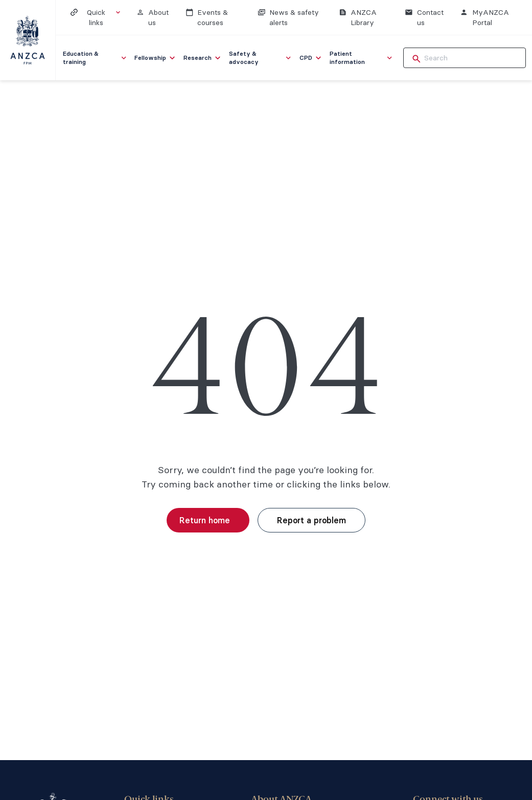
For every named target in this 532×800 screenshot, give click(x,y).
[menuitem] (96, 58)
